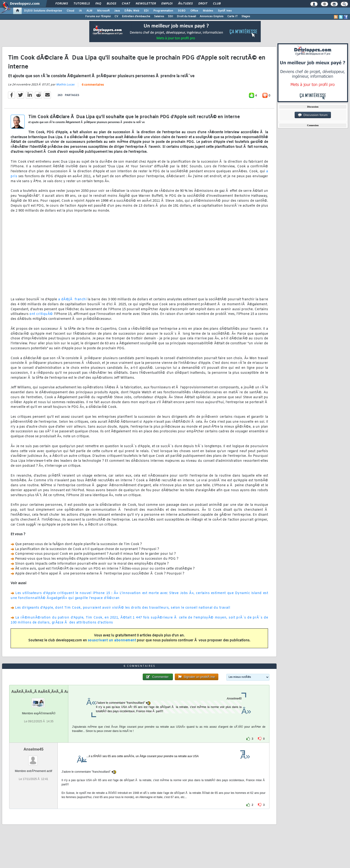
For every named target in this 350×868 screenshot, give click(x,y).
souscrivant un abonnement (112, 641)
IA (80, 11)
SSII (171, 16)
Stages (246, 16)
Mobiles (208, 11)
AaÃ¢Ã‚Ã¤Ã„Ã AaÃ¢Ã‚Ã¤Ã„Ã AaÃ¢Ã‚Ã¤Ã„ (49, 692)
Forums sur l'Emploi (98, 16)
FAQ (98, 4)
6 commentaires (93, 85)
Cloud (70, 11)
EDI (146, 11)
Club (217, 4)
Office (194, 11)
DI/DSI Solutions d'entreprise (43, 11)
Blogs (111, 4)
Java (117, 11)
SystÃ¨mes (225, 11)
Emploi (167, 4)
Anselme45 (34, 749)
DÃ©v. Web (132, 11)
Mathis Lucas (65, 85)
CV (116, 16)
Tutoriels (82, 4)
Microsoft (103, 11)
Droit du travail (186, 16)
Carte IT (232, 16)
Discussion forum (313, 115)
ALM (89, 11)
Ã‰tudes (185, 4)
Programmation (163, 11)
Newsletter (146, 4)
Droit (203, 4)
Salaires (159, 16)
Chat (126, 4)
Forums (62, 4)
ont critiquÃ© (41, 314)
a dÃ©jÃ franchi (72, 299)
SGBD (182, 11)
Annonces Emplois (212, 16)
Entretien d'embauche (136, 16)
